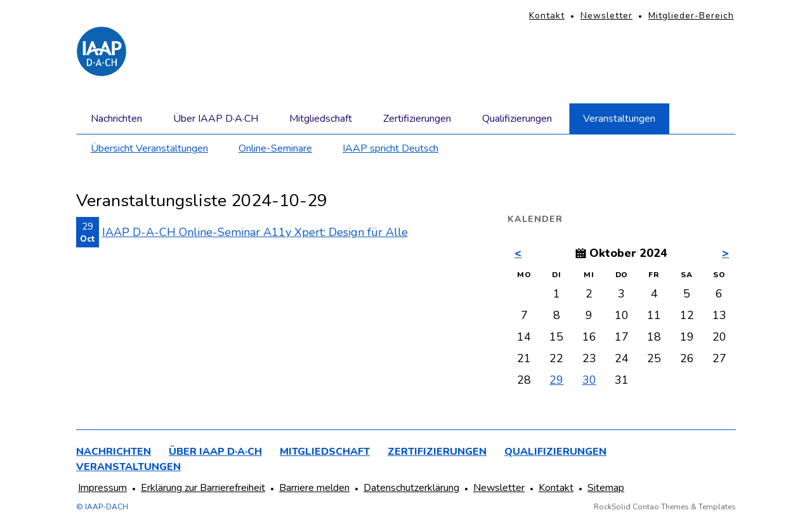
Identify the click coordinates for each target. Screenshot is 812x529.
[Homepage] (101, 51)
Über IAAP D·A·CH (216, 119)
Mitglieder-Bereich (691, 16)
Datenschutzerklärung (411, 488)
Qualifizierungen (517, 119)
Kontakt (547, 16)
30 (589, 380)
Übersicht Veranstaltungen (149, 148)
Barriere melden (314, 488)
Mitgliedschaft (321, 119)
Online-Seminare (275, 148)
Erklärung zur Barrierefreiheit (203, 488)
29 (556, 380)
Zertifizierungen (417, 119)
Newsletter (606, 16)
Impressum (102, 488)
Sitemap (606, 488)
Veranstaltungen (619, 119)
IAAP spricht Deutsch (390, 148)
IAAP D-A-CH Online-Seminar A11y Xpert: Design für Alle (255, 232)
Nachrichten (116, 119)
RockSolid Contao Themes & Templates (665, 507)
